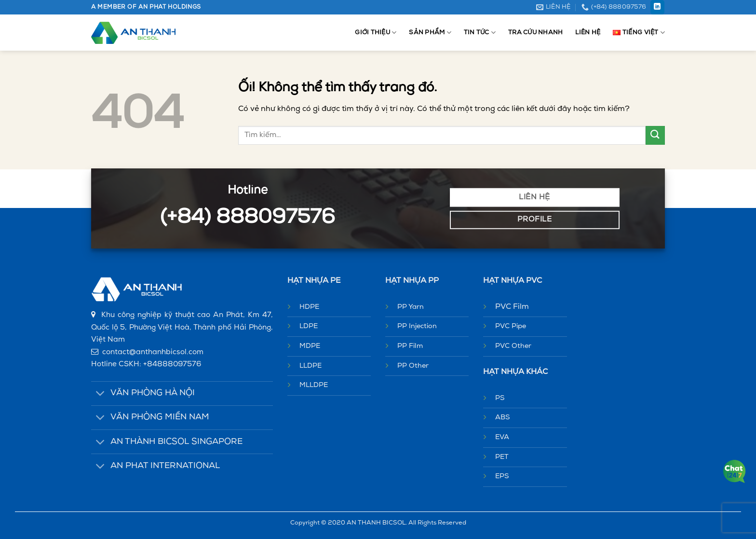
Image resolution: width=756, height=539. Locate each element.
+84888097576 (172, 365)
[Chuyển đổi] (101, 394)
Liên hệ (588, 33)
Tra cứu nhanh (535, 33)
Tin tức (480, 33)
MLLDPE (314, 385)
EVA (502, 437)
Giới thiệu (376, 33)
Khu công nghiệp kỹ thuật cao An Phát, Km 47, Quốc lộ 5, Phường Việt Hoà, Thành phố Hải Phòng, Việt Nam (182, 328)
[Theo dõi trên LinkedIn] (657, 7)
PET (502, 457)
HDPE (309, 307)
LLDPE (310, 366)
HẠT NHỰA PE (314, 281)
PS (500, 398)
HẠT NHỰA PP (412, 281)
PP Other (413, 366)
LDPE (309, 326)
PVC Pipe (511, 326)
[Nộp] (655, 135)
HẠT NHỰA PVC (513, 281)
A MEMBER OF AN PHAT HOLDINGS (146, 7)
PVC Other (513, 346)
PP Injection (417, 326)
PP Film (410, 346)
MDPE (310, 346)
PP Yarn (411, 307)
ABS (503, 418)
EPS (502, 477)
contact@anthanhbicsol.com (153, 352)
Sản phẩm (430, 33)
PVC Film (512, 307)
